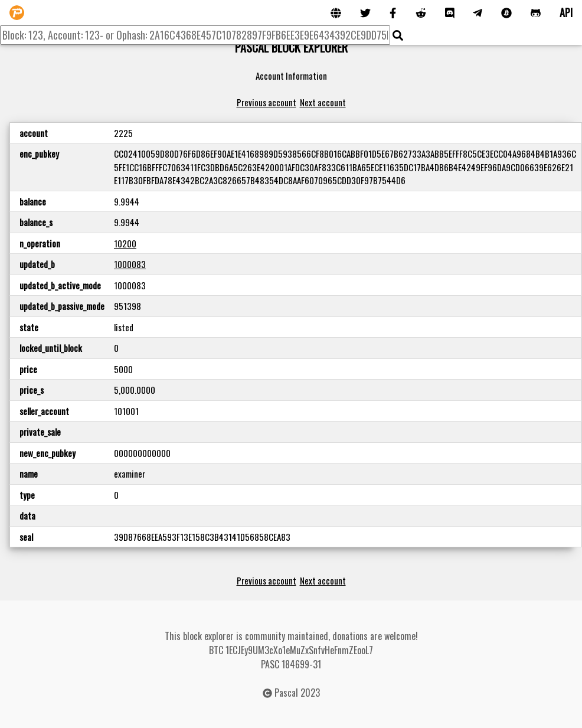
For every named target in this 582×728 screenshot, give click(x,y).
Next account (323, 102)
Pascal (286, 693)
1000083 (130, 264)
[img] (398, 35)
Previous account (267, 102)
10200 (125, 243)
